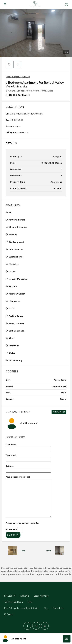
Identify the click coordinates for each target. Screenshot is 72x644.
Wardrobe (14, 346)
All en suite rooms (18, 227)
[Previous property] (13, 551)
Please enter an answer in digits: (22, 523)
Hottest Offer (23, 77)
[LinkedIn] (45, 626)
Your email (28, 457)
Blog (46, 608)
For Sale (8, 596)
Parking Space (16, 316)
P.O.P (11, 309)
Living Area (14, 301)
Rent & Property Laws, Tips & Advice (22, 608)
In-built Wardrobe (18, 279)
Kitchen (13, 286)
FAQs (30, 602)
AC (10, 212)
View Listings (59, 412)
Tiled (12, 338)
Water (12, 353)
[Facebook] (27, 626)
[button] (36, 33)
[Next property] (59, 551)
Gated (12, 272)
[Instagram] (36, 626)
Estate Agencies (41, 596)
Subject (28, 468)
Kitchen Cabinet (17, 294)
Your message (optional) (28, 497)
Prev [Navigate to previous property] (23, 551)
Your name (28, 446)
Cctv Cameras (16, 249)
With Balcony (15, 360)
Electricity (14, 264)
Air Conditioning (17, 220)
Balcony (13, 235)
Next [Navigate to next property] (49, 551)
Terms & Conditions (13, 602)
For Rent (10, 77)
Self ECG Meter (16, 323)
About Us (25, 596)
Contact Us (58, 608)
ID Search (9, 614)
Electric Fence (16, 257)
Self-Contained (17, 331)
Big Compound (16, 242)
